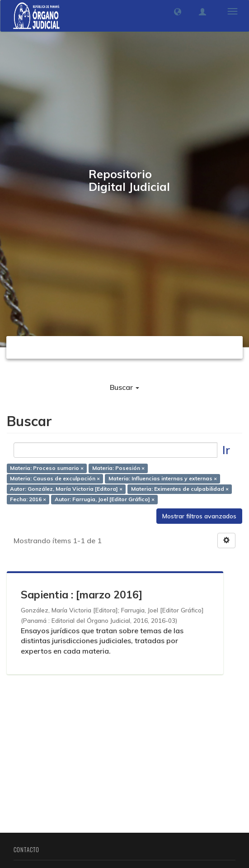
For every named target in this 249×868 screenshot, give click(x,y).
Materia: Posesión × (118, 468)
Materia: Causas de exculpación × (55, 478)
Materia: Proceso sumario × (47, 468)
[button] (178, 12)
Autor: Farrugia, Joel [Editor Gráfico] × (105, 499)
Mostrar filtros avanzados (199, 516)
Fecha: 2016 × (28, 499)
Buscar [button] (125, 387)
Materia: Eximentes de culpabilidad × (180, 489)
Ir (226, 450)
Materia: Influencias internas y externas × (163, 478)
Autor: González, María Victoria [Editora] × (66, 489)
